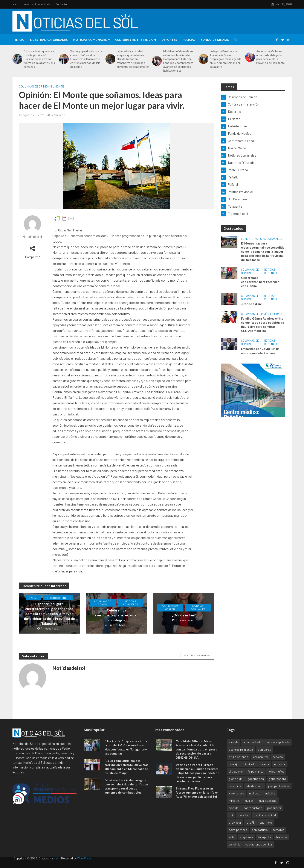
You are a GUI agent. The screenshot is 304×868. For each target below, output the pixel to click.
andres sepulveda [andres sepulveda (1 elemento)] (278, 749)
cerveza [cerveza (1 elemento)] (278, 763)
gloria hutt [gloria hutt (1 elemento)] (236, 785)
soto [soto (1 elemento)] (232, 844)
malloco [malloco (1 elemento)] (254, 800)
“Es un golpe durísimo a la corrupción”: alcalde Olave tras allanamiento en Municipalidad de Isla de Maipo (86, 59)
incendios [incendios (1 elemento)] (235, 793)
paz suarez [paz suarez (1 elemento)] (274, 814)
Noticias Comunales (90, 40)
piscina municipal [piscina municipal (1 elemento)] (265, 822)
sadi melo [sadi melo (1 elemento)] (266, 829)
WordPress (84, 865)
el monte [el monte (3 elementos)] (280, 771)
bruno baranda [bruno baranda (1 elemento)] (238, 763)
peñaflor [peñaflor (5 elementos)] (243, 822)
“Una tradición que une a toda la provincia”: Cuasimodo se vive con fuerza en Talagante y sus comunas (39, 59)
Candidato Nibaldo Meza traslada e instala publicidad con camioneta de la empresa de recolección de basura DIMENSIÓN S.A (196, 756)
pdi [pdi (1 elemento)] (231, 822)
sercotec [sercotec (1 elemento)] (278, 836)
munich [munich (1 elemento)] (249, 807)
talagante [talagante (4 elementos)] (264, 844)
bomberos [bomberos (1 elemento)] (264, 756)
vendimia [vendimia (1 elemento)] (235, 851)
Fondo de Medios (215, 40)
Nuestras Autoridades (49, 40)
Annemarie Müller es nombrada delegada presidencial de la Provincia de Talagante (270, 57)
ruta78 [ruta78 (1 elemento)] (250, 829)
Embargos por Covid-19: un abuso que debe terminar (260, 351)
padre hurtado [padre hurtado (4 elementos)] (253, 814)
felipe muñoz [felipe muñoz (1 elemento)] (276, 778)
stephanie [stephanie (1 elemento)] (246, 844)
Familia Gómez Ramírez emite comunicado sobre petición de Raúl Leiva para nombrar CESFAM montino (263, 325)
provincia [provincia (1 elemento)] (235, 829)
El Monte (57, 86)
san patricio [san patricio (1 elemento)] (260, 836)
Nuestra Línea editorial (37, 4)
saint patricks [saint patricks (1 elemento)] (238, 836)
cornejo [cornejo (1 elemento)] (234, 771)
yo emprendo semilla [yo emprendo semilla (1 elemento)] (259, 851)
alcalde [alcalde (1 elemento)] (234, 749)
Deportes (169, 40)
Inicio (16, 4)
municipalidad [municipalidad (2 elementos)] (267, 807)
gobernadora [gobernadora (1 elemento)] (277, 785)
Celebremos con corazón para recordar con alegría (117, 615)
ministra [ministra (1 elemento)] (234, 807)
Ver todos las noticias (197, 655)
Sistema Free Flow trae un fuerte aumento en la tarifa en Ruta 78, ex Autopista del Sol (197, 799)
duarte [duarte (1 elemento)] (265, 771)
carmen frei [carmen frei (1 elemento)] (260, 763)
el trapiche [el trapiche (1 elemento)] (236, 778)
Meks (57, 865)
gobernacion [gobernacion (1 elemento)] (256, 785)
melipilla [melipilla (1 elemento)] (270, 800)
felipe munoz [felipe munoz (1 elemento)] (255, 778)
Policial (189, 40)
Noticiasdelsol (32, 237)
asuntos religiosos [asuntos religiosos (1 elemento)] (241, 756)
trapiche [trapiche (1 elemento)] (281, 844)
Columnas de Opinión (34, 86)
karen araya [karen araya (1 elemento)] (237, 800)
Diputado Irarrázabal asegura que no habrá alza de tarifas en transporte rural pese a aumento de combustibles (133, 59)
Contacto (61, 4)
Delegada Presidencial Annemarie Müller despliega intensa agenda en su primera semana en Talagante (225, 59)
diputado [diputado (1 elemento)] (249, 771)
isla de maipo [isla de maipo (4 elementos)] (255, 793)
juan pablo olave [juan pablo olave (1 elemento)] (279, 793)
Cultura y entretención (136, 40)
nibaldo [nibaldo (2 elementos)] (234, 814)
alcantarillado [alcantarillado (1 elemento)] (252, 749)
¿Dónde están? (184, 615)
